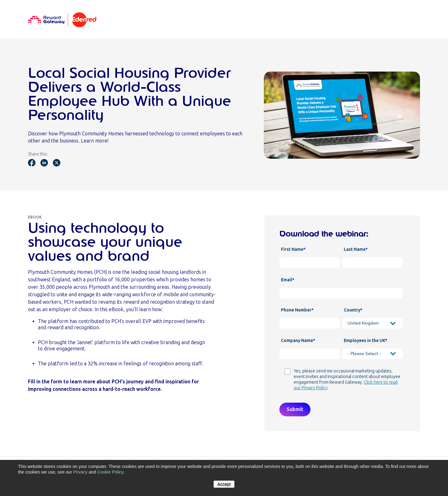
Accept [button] (224, 484)
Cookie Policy (110, 472)
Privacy (80, 472)
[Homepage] (62, 19)
